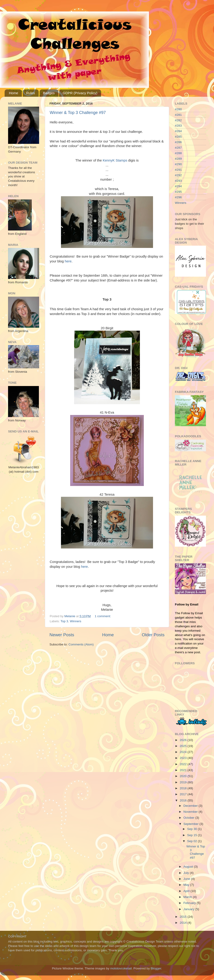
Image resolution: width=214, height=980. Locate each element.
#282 (178, 120)
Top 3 (64, 621)
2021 (184, 770)
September (191, 824)
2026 (184, 740)
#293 (178, 181)
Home (14, 93)
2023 (184, 758)
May (187, 885)
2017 (184, 794)
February (190, 903)
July (187, 873)
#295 (178, 192)
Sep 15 (192, 835)
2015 (184, 917)
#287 (178, 148)
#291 (178, 170)
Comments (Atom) (81, 644)
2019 (184, 782)
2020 (184, 776)
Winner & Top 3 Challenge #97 (78, 113)
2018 (184, 788)
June (187, 879)
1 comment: (103, 616)
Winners (76, 621)
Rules (31, 93)
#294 (178, 186)
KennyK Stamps (115, 160)
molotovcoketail (121, 968)
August (189, 867)
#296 (178, 197)
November (191, 812)
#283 (178, 126)
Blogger (156, 968)
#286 (178, 142)
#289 (178, 159)
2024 (184, 752)
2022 (184, 764)
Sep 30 (192, 829)
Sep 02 (192, 841)
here (68, 261)
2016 (184, 800)
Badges (49, 93)
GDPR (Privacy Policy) (80, 93)
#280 (178, 109)
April (187, 891)
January (189, 909)
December (191, 806)
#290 (178, 164)
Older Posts (153, 635)
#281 (178, 115)
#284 (178, 131)
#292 (178, 175)
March (188, 897)
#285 (178, 137)
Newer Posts (62, 635)
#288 (178, 153)
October (189, 818)
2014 (184, 923)
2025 (184, 746)
